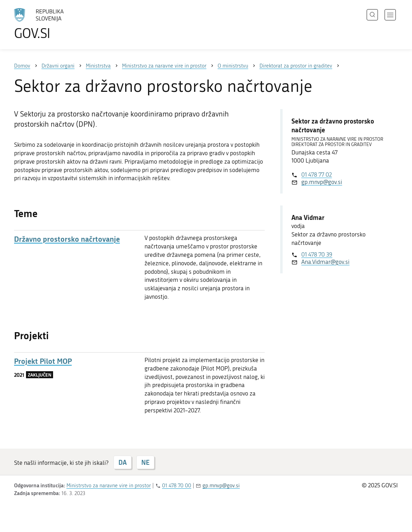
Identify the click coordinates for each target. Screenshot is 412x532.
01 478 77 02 (317, 175)
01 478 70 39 (317, 254)
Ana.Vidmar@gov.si (325, 262)
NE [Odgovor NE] (145, 462)
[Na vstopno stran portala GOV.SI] (58, 24)
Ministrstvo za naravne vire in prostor (109, 486)
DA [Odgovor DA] (123, 462)
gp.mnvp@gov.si (322, 182)
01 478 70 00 (177, 486)
